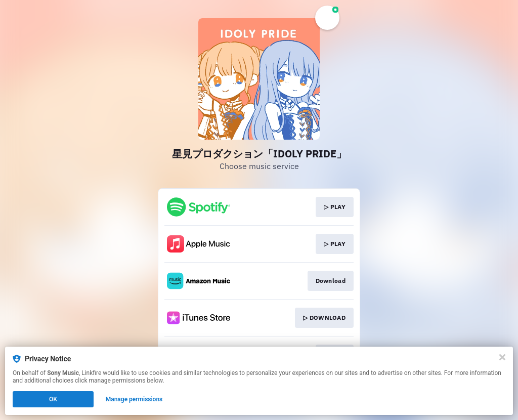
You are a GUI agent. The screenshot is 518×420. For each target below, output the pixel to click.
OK (53, 399)
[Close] (502, 357)
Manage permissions (134, 399)
